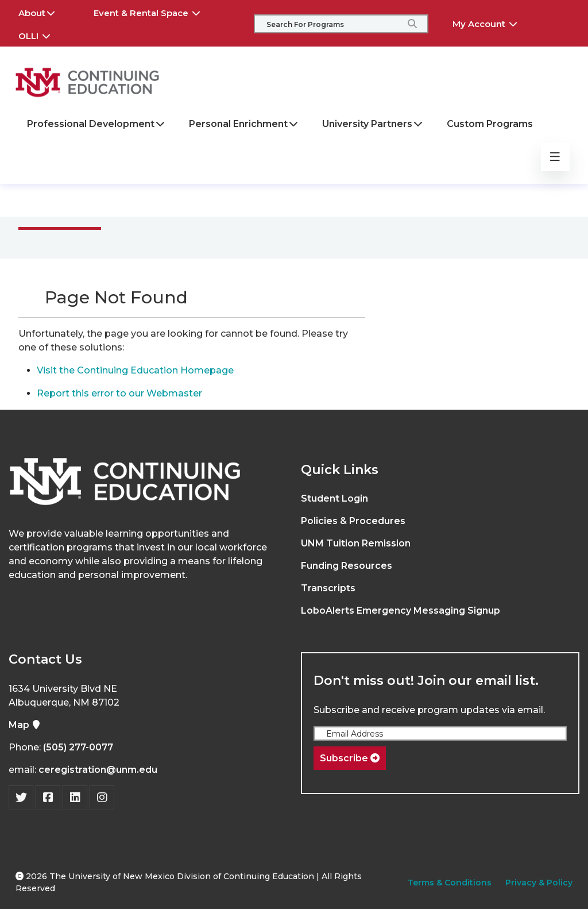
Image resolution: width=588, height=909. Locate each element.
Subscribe (350, 758)
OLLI (42, 34)
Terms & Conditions (450, 883)
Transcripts (328, 588)
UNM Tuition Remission (356, 543)
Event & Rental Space (155, 11)
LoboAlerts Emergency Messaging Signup (401, 611)
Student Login (334, 498)
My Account (493, 22)
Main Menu (69, 200)
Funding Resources (347, 566)
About (45, 11)
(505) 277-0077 (78, 747)
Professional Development (96, 124)
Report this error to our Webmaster (119, 393)
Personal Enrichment (244, 124)
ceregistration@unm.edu (98, 770)
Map (25, 725)
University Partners (373, 124)
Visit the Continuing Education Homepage (135, 370)
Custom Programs (490, 124)
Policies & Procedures (353, 521)
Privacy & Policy (539, 883)
